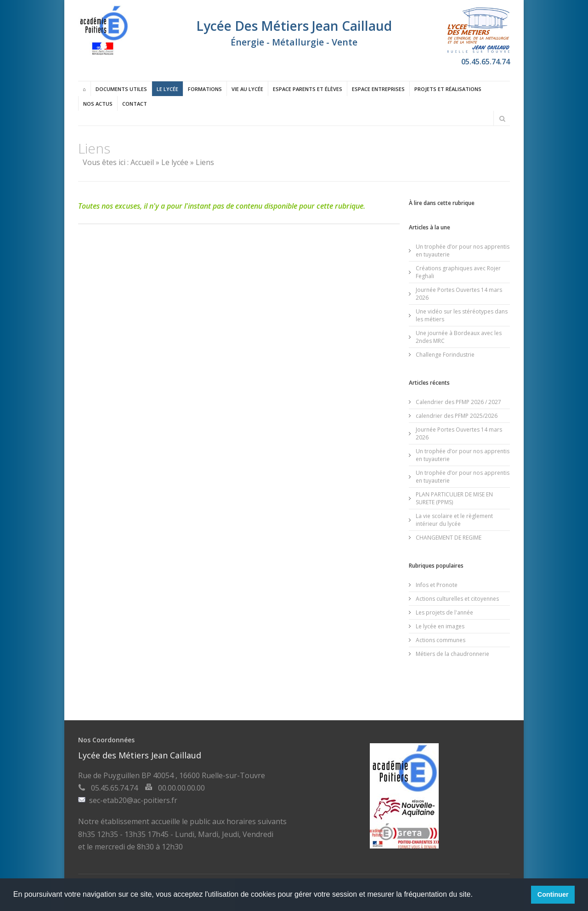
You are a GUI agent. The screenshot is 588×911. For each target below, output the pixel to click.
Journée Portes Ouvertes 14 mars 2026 (459, 294)
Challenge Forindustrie (445, 355)
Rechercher (502, 119)
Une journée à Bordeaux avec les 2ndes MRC (459, 337)
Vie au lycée (247, 89)
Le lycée (167, 89)
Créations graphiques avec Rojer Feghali (458, 272)
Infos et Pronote (437, 585)
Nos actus (98, 104)
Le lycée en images (440, 626)
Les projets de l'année (444, 612)
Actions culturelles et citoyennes (457, 599)
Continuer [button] (553, 894)
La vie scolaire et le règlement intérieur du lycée (454, 520)
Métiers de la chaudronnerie (452, 654)
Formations (205, 89)
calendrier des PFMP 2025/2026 (457, 416)
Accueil (142, 162)
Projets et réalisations (448, 89)
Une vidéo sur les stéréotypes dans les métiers (462, 315)
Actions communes (441, 640)
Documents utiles (121, 89)
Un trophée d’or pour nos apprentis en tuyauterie (463, 251)
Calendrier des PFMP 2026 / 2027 (458, 402)
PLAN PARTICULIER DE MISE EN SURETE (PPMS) (454, 498)
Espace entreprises (378, 89)
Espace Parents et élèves (308, 89)
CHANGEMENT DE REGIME (449, 538)
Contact (135, 104)
